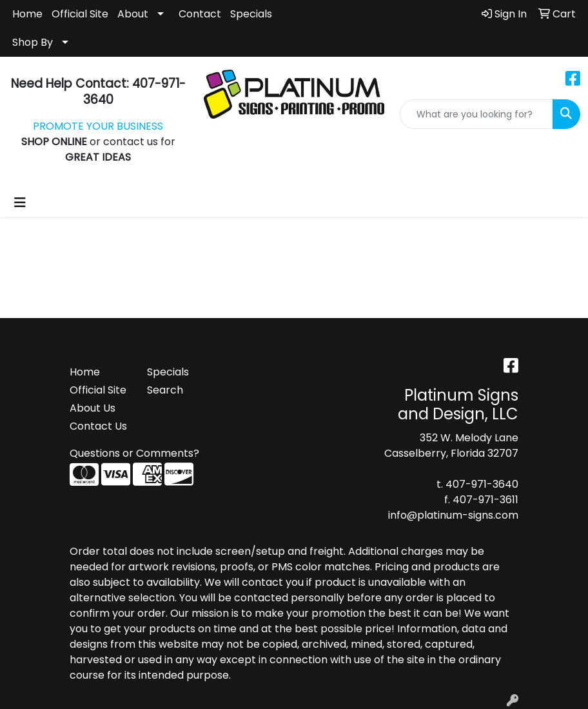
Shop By (33, 42)
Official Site (80, 14)
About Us (93, 408)
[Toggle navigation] (20, 203)
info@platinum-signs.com (453, 515)
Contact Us (98, 426)
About (133, 14)
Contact (200, 14)
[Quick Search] (476, 114)
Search (165, 390)
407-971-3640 (482, 484)
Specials (251, 14)
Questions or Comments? (134, 453)
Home (27, 14)
